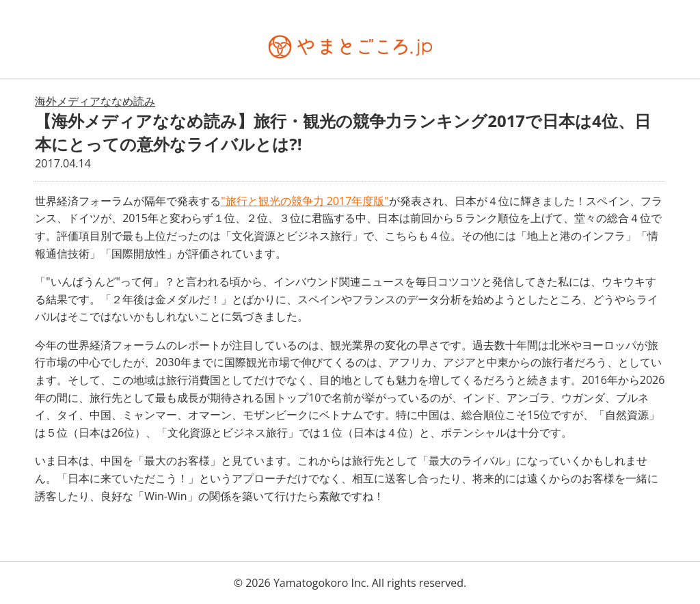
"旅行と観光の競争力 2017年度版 (302, 201)
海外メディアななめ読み (95, 101)
